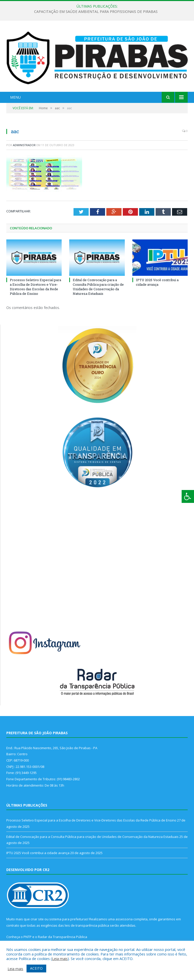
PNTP (28, 937)
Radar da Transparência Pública (63, 937)
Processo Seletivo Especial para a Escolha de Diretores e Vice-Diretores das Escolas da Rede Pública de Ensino (35, 287)
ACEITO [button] (36, 968)
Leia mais (60, 959)
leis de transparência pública (87, 925)
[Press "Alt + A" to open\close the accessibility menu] (188, 496)
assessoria (124, 919)
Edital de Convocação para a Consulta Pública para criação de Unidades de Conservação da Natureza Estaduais (98, 287)
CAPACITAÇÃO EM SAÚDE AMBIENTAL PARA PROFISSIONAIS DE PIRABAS (96, 12)
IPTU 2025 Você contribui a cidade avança (157, 282)
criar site (37, 919)
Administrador (24, 145)
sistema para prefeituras (68, 919)
